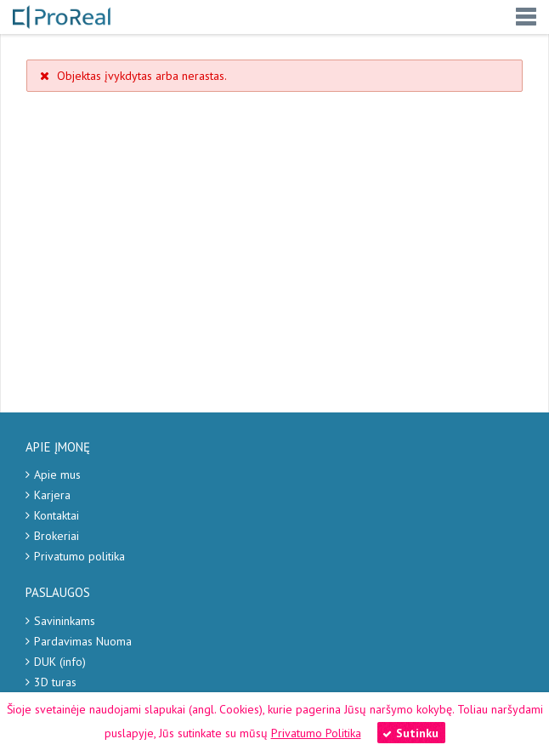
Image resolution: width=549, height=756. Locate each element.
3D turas (55, 682)
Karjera (52, 495)
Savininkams (65, 621)
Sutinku (410, 733)
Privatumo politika (79, 556)
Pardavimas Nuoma (83, 641)
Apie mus (57, 475)
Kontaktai (57, 515)
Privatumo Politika (316, 733)
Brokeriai (57, 536)
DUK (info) (60, 662)
